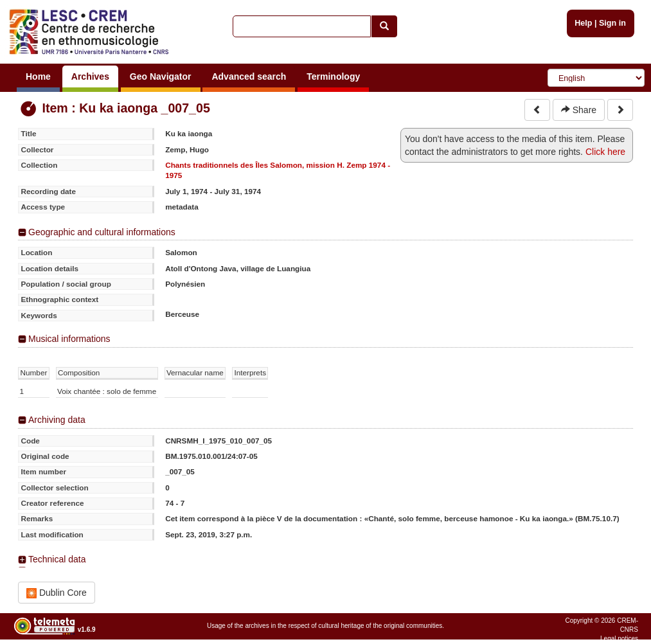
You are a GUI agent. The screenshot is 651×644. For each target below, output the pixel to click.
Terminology (333, 76)
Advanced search (249, 76)
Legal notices (619, 639)
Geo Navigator (161, 76)
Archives (90, 76)
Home (38, 76)
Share (579, 110)
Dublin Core (57, 593)
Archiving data (57, 420)
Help (583, 23)
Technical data (57, 559)
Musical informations (69, 339)
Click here (605, 152)
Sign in (612, 23)
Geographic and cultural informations (102, 232)
